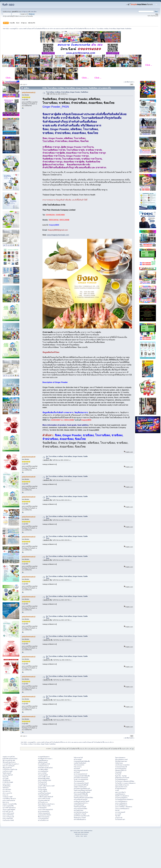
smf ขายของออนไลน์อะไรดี (81, 770)
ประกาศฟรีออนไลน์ (43, 771)
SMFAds (77, 834)
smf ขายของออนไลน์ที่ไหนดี (81, 785)
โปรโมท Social (42, 788)
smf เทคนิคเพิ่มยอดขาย (80, 819)
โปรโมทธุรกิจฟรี (42, 782)
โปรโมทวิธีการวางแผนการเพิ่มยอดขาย (125, 783)
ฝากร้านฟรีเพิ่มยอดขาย (121, 805)
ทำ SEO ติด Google (8, 782)
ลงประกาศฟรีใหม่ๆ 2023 (44, 780)
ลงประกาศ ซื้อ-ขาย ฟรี (44, 777)
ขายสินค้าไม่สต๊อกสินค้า (80, 763)
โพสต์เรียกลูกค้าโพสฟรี (80, 807)
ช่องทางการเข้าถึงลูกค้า (9, 766)
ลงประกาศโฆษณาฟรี (8, 817)
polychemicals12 (29, 92)
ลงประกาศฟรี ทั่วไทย (8, 815)
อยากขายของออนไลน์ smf (80, 774)
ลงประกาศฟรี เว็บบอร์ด (44, 798)
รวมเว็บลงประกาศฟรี (8, 820)
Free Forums (84, 834)
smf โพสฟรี (77, 769)
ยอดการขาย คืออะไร (120, 792)
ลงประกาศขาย (6, 784)
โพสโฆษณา (6, 788)
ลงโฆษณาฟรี (119, 818)
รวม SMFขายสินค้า (43, 769)
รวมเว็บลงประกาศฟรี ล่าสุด (10, 769)
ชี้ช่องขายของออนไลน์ (44, 817)
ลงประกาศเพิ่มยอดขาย (121, 803)
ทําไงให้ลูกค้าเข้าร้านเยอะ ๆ (45, 759)
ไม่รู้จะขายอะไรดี (78, 758)
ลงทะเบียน (34, 12)
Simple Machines (88, 831)
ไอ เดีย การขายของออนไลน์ (81, 779)
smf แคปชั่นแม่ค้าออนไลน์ (80, 799)
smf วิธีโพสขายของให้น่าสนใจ (82, 816)
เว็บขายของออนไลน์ (79, 781)
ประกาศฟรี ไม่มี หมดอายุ (9, 808)
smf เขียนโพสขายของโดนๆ (81, 812)
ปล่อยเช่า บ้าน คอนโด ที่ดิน (10, 804)
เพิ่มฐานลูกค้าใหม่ (7, 768)
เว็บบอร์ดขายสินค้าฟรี (44, 800)
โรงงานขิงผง (48, 141)
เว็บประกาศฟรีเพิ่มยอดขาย (122, 809)
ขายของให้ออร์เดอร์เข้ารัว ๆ (81, 803)
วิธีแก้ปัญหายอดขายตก (121, 761)
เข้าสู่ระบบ (25, 12)
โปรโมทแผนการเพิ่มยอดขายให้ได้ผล (125, 781)
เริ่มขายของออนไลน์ (79, 765)
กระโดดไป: (49, 749)
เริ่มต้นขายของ (119, 763)
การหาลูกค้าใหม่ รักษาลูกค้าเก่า (11, 764)
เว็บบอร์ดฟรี (118, 772)
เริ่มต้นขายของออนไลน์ (44, 813)
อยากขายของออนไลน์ (44, 811)
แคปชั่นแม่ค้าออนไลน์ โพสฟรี (81, 801)
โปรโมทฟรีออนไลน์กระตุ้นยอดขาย (124, 799)
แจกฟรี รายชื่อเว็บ (43, 791)
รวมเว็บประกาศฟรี (7, 771)
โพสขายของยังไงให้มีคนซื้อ (81, 794)
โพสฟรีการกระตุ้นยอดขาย (122, 796)
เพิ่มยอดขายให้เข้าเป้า (121, 770)
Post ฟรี (117, 810)
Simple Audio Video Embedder (81, 832)
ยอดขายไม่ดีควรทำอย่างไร (122, 785)
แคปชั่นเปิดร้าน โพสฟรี (80, 814)
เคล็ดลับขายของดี (43, 762)
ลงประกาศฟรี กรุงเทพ (8, 813)
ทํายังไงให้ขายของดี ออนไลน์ (10, 759)
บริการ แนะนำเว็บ (7, 793)
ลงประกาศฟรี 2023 (8, 819)
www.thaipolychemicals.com (58, 235)
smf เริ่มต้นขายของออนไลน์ (81, 778)
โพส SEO (118, 816)
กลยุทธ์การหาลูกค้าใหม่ (9, 757)
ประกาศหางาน (6, 791)
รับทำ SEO (8, 5)
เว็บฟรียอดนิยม (6, 786)
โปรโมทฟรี (118, 774)
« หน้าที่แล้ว (127, 82)
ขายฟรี (117, 790)
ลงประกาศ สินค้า (42, 773)
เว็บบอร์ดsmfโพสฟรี (43, 795)
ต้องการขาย (6, 802)
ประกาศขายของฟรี (120, 812)
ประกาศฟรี (5, 779)
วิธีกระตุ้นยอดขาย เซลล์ (121, 759)
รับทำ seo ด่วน (78, 767)
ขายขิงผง (88, 435)
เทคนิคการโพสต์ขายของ (80, 787)
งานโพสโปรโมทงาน (43, 766)
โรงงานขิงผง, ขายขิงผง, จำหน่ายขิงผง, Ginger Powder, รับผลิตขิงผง (67, 92)
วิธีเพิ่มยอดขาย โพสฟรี (80, 818)
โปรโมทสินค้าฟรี (42, 784)
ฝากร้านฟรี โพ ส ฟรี (8, 811)
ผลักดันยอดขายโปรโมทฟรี (122, 778)
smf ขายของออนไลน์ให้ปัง (80, 809)
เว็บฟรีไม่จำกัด (6, 780)
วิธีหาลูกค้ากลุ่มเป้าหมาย (9, 762)
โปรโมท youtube (42, 789)
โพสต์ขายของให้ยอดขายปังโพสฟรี (83, 790)
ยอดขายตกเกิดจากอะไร (121, 787)
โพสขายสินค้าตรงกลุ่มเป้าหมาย (46, 804)
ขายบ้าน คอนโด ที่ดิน (8, 806)
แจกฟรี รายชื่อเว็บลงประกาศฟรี (46, 786)
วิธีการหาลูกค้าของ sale (9, 760)
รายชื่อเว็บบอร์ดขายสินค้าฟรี (46, 797)
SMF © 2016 (80, 831)
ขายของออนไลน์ (42, 808)
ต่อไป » (132, 82)
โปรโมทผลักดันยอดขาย (121, 779)
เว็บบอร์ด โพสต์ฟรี (43, 775)
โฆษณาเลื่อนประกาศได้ (44, 806)
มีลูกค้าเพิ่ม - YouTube (121, 776)
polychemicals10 (29, 457)
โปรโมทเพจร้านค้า (120, 819)
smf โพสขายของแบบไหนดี (81, 796)
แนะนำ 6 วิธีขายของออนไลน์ (45, 809)
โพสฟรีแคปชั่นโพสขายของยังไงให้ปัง (83, 798)
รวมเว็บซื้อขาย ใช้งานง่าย (9, 798)
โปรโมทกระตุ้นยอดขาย (121, 798)
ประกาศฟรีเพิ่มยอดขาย (121, 801)
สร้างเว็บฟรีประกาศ (43, 820)
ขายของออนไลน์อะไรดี (121, 767)
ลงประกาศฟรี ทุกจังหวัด (9, 800)
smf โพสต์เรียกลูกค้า (79, 805)
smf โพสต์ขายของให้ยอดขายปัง (82, 789)
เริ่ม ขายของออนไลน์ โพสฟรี (81, 783)
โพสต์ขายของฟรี (7, 773)
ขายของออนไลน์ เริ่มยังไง (44, 815)
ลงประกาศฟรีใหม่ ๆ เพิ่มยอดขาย (124, 807)
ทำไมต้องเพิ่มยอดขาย (121, 789)
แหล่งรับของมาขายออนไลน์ (122, 765)
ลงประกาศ (5, 795)
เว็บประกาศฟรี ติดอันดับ (9, 809)
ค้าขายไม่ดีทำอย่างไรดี (44, 764)
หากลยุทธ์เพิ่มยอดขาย (44, 757)
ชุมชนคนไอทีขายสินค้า (44, 779)
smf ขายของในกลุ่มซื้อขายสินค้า (82, 792)
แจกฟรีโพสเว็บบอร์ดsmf (44, 793)
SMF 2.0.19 (73, 831)
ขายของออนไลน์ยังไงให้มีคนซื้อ (82, 761)
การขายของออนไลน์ (43, 819)
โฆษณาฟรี (5, 777)
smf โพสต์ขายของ (78, 810)
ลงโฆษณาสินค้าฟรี (8, 775)
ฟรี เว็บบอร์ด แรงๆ (43, 802)
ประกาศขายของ (7, 789)
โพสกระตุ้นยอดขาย (120, 758)
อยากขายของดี (78, 759)
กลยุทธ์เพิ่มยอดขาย (43, 760)
